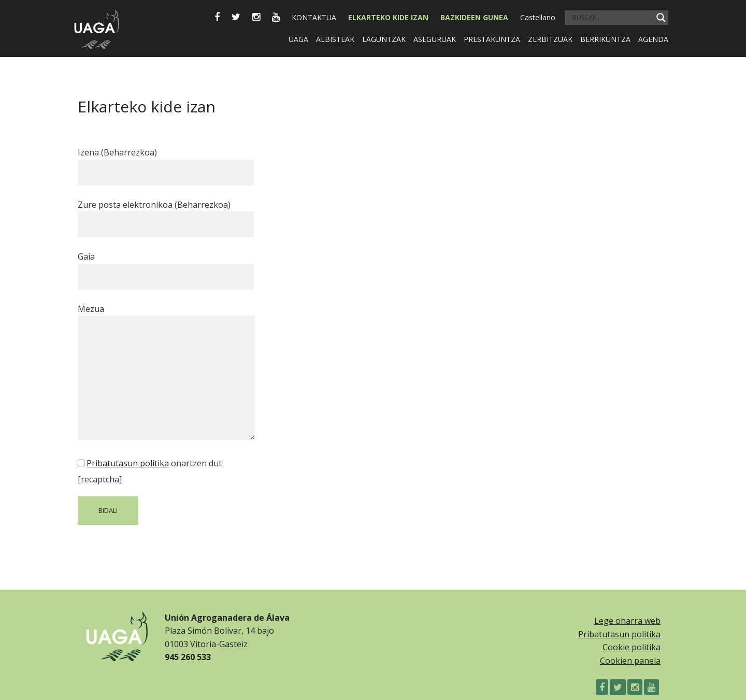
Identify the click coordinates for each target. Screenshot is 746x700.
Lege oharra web (627, 621)
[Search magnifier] (661, 18)
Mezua (166, 373)
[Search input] (612, 18)
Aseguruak (435, 39)
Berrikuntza (605, 39)
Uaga (298, 39)
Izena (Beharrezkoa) (166, 162)
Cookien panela (630, 661)
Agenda (653, 39)
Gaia (166, 266)
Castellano (538, 17)
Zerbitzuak (550, 39)
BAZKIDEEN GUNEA (474, 17)
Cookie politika (632, 647)
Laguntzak (384, 39)
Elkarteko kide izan (388, 17)
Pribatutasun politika (128, 463)
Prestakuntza (492, 39)
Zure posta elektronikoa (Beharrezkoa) (166, 215)
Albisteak (335, 39)
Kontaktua (314, 17)
